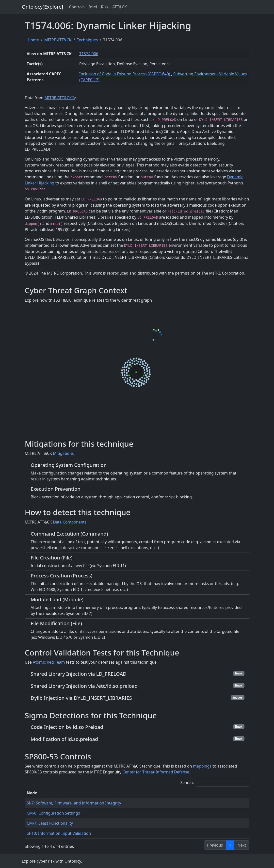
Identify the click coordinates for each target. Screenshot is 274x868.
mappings (202, 766)
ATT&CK (120, 7)
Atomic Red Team (49, 662)
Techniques (87, 40)
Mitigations (63, 453)
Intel (93, 7)
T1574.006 (89, 54)
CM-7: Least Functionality (50, 823)
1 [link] (230, 845)
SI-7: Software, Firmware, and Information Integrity (74, 803)
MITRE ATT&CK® (60, 98)
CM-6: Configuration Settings (53, 813)
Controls (77, 7)
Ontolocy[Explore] (43, 7)
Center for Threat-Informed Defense (156, 772)
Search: (215, 783)
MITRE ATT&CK (58, 40)
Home (33, 40)
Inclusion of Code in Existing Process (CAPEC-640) (125, 74)
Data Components (70, 522)
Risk (105, 7)
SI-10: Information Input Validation (59, 833)
